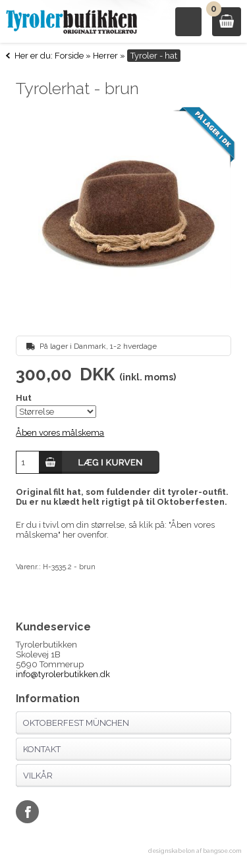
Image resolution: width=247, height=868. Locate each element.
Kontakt (42, 749)
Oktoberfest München (76, 723)
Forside (69, 56)
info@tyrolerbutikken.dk (63, 674)
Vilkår (38, 776)
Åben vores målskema (60, 433)
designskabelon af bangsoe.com (195, 851)
